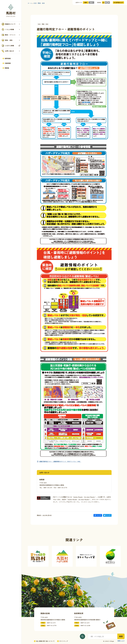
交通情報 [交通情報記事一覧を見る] (7, 63)
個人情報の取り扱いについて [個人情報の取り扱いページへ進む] (44, 641)
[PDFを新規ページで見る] (59, 461)
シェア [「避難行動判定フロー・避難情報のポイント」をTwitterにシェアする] (107, 515)
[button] (11, 24)
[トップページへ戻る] (11, 11)
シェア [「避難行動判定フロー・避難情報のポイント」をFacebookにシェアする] (98, 515)
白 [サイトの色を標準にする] (103, 2)
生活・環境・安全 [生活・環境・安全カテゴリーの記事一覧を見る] (43, 24)
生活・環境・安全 (39, 3)
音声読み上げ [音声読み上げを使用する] (118, 2)
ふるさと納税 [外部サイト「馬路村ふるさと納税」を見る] (11, 46)
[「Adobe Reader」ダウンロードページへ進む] (44, 498)
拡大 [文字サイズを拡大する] (91, 2)
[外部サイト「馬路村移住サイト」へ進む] (38, 556)
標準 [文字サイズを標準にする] (86, 2)
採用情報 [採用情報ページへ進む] (7, 58)
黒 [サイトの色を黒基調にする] (106, 2)
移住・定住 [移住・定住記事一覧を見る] (11, 40)
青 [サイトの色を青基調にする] (109, 2)
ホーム (30, 3)
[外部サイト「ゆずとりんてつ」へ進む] (110, 556)
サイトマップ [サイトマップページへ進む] (63, 641)
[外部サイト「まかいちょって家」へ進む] (86, 556)
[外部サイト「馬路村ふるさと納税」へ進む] (62, 556)
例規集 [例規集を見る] (6, 68)
